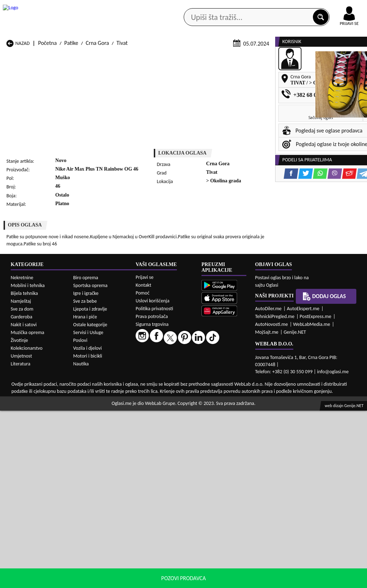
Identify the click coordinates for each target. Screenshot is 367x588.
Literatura (20, 541)
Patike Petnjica (89, 408)
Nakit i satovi (24, 502)
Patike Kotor (152, 401)
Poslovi (80, 518)
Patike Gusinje (220, 394)
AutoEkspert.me (303, 486)
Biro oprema (86, 455)
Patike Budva (21, 394)
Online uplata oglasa (335, 7)
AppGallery (204, 7)
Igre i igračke (86, 471)
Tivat (122, 136)
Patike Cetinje (88, 394)
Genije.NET (295, 509)
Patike (71, 136)
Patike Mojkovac (222, 401)
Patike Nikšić (21, 408)
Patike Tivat (217, 415)
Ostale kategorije (90, 502)
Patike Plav (150, 408)
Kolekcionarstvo (27, 525)
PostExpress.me (316, 494)
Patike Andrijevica (27, 388)
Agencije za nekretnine (198, 57)
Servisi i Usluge (88, 510)
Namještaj (21, 478)
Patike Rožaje (153, 415)
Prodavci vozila (141, 57)
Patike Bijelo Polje (224, 388)
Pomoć (143, 470)
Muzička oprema (27, 510)
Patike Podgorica (91, 415)
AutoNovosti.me (272, 502)
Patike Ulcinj (20, 422)
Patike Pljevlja (219, 408)
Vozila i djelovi (88, 525)
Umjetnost (21, 533)
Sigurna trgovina (152, 502)
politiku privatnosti (274, 581)
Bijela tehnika (24, 471)
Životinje (19, 518)
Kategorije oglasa (40, 57)
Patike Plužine (22, 415)
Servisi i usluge (254, 57)
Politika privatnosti (154, 486)
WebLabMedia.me (311, 502)
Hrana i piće (85, 494)
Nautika (81, 541)
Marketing (246, 7)
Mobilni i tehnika (28, 463)
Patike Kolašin (88, 401)
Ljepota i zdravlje (90, 486)
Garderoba (22, 494)
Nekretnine (22, 455)
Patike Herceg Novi (28, 401)
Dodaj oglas (324, 474)
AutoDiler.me (269, 486)
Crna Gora (97, 136)
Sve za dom (22, 486)
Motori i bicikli (88, 533)
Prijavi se (145, 455)
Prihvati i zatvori (324, 581)
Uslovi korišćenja (153, 478)
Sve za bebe (85, 478)
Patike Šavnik (87, 422)
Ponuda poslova (302, 57)
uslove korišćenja (235, 581)
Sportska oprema (91, 463)
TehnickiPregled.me (275, 494)
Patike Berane (154, 388)
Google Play (114, 7)
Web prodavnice (92, 57)
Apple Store (159, 7)
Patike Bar (84, 388)
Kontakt (285, 7)
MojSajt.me (267, 509)
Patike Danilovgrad (159, 394)
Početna (47, 136)
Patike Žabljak (154, 422)
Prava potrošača (152, 494)
